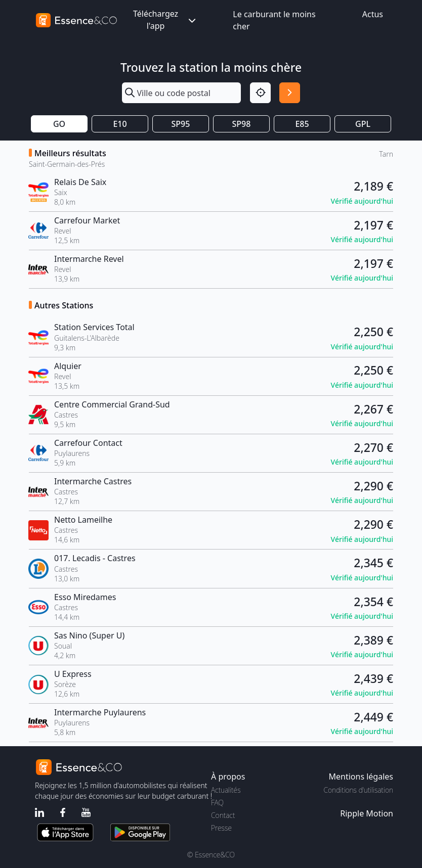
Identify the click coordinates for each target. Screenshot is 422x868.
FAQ (217, 803)
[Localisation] (260, 93)
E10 (120, 124)
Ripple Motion (367, 813)
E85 (302, 124)
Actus (373, 14)
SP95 (181, 124)
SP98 (242, 124)
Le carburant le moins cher (274, 20)
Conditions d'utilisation (358, 790)
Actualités (226, 790)
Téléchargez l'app (165, 20)
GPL (363, 124)
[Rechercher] (290, 93)
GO (59, 124)
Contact (223, 815)
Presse (221, 828)
